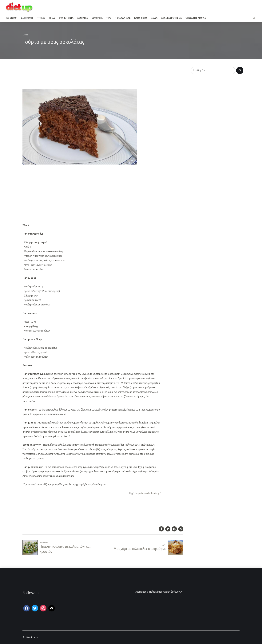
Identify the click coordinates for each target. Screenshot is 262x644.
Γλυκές (25, 35)
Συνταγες (83, 18)
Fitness (41, 18)
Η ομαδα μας (123, 18)
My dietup (11, 18)
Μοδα (154, 18)
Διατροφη (27, 18)
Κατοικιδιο (141, 18)
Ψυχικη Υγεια (66, 18)
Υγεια (52, 18)
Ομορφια (97, 18)
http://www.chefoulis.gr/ (148, 493)
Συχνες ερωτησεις (171, 18)
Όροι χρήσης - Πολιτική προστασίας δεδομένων (159, 592)
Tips (109, 18)
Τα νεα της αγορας (196, 18)
